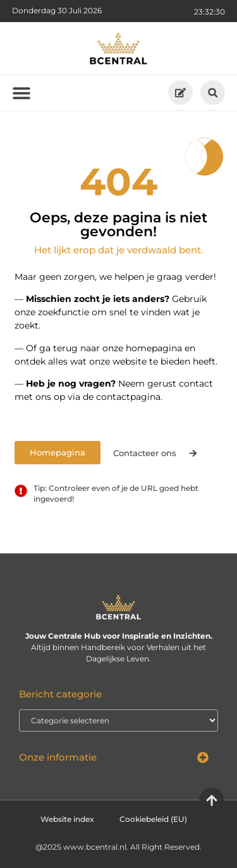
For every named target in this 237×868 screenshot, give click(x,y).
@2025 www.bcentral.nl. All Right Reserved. (118, 847)
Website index (67, 819)
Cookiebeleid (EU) (153, 819)
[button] (213, 93)
